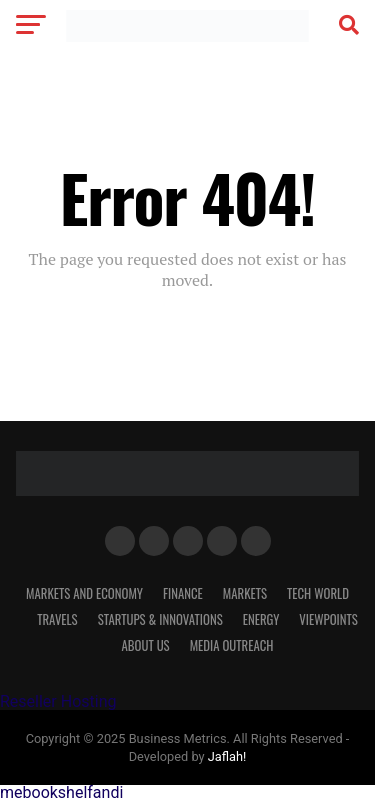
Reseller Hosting (58, 701)
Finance (183, 593)
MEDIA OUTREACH (232, 645)
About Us (146, 645)
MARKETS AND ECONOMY (84, 593)
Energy (261, 619)
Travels (57, 619)
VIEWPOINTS (328, 619)
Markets (245, 593)
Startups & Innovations (160, 619)
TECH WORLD (318, 593)
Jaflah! (227, 756)
